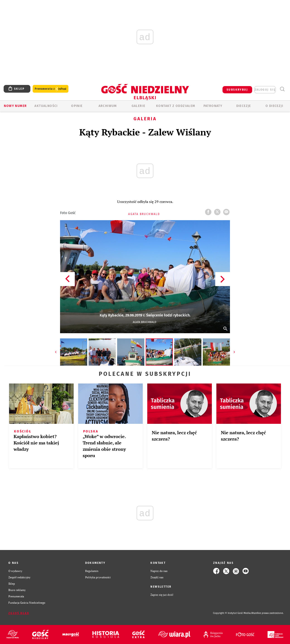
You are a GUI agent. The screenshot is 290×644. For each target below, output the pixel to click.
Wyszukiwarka (282, 89)
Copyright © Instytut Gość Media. (232, 613)
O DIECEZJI (274, 106)
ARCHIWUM (108, 106)
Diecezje (244, 106)
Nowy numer (15, 106)
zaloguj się (265, 90)
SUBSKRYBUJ (237, 90)
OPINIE (77, 106)
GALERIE (139, 106)
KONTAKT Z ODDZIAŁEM (176, 106)
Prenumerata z (51, 89)
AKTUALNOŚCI (46, 106)
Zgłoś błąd (19, 613)
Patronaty (213, 106)
